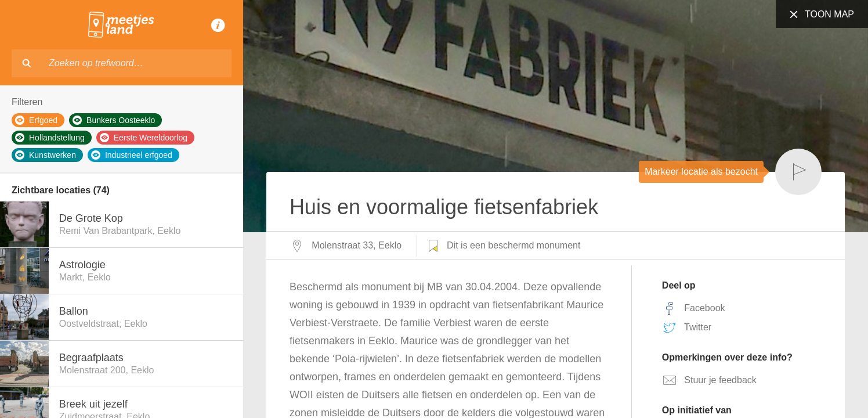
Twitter (687, 327)
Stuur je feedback (709, 380)
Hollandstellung (50, 138)
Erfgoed (36, 120)
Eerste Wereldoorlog (144, 138)
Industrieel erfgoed (132, 155)
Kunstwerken (46, 155)
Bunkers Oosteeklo (114, 120)
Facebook (694, 308)
